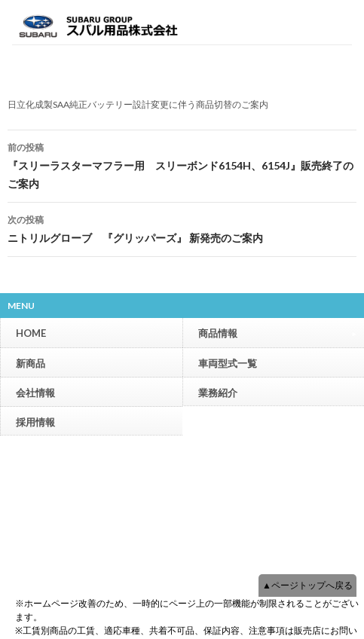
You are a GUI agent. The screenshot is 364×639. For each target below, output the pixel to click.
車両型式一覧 (228, 363)
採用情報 (35, 422)
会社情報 (35, 393)
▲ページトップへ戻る (307, 585)
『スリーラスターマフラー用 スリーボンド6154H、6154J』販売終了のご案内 (182, 164)
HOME (31, 333)
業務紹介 (218, 393)
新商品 (31, 363)
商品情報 (278, 333)
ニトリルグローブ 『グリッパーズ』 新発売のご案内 (182, 228)
